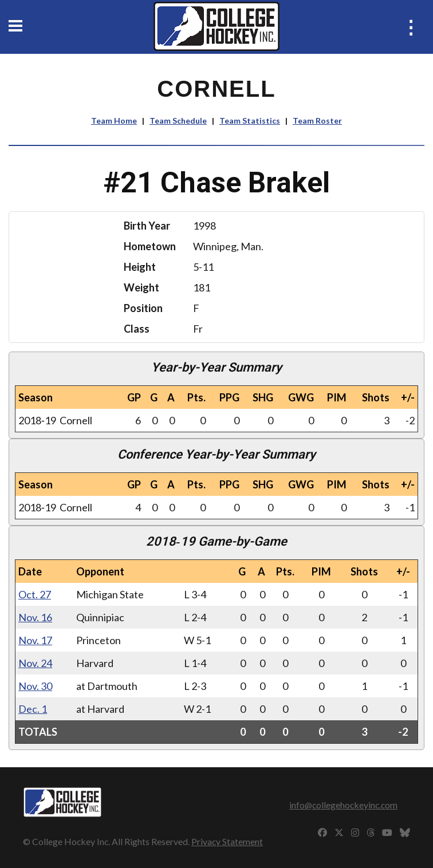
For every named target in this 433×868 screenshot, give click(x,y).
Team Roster (317, 121)
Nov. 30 (35, 686)
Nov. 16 (35, 617)
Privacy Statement (227, 841)
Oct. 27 (35, 594)
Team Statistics (250, 121)
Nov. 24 (35, 663)
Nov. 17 (35, 640)
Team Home (114, 121)
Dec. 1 (33, 709)
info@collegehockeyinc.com (343, 805)
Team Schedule (178, 121)
